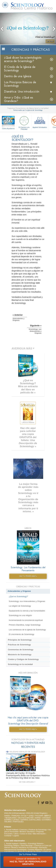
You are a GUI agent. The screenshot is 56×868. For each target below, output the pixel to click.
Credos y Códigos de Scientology (23, 659)
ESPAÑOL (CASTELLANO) (31, 820)
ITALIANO (8, 822)
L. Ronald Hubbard (11, 830)
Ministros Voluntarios (27, 832)
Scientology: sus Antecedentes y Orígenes (27, 601)
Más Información (39, 834)
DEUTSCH (22, 818)
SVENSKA (46, 818)
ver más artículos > (27, 782)
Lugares (16, 836)
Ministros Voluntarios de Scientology (25, 847)
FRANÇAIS (16, 816)
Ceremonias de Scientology (21, 650)
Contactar (8, 836)
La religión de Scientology (20, 606)
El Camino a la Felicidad (24, 122)
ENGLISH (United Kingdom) (37, 813)
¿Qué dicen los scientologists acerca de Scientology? (23, 59)
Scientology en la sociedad (20, 664)
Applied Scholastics (40, 122)
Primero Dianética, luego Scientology (25, 625)
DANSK (7, 816)
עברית (24, 816)
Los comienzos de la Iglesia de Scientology (27, 630)
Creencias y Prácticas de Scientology (33, 830)
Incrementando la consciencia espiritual (26, 620)
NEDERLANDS (11, 818)
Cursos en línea (26, 834)
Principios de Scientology (20, 640)
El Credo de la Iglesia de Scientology (20, 69)
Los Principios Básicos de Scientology (20, 84)
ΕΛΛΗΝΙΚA (46, 820)
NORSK (38, 818)
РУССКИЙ (39, 816)
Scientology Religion (12, 846)
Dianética (23, 844)
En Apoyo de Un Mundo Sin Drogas (29, 852)
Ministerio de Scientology (20, 655)
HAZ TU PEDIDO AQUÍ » (28, 576)
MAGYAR (30, 818)
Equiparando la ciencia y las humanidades (27, 611)
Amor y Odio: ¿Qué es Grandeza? (19, 99)
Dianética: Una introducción (22, 92)
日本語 (31, 816)
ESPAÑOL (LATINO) (12, 820)
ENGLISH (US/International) (15, 813)
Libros (16, 834)
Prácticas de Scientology (19, 645)
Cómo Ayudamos (8, 129)
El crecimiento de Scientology (22, 634)
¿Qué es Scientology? (18, 596)
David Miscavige (27, 846)
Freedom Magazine (35, 850)
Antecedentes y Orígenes (19, 591)
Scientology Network (35, 844)
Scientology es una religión (20, 615)
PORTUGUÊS (18, 822)
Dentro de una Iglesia (18, 76)
